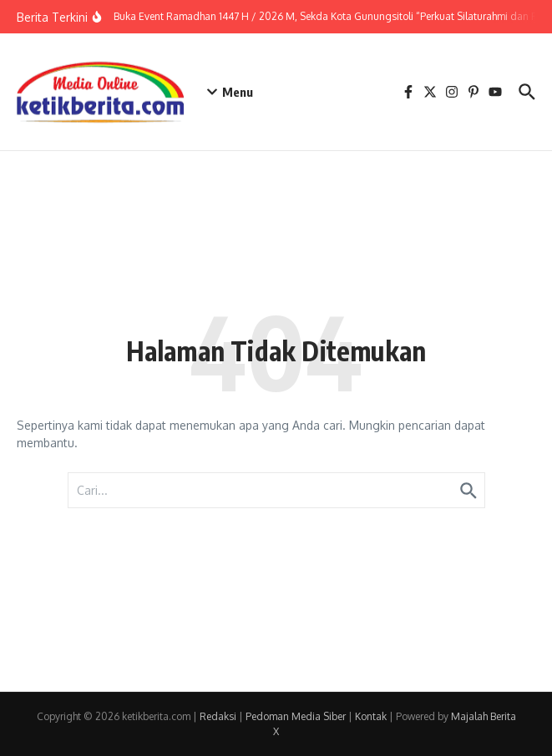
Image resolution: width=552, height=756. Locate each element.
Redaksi (218, 716)
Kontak (371, 716)
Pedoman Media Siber (296, 716)
